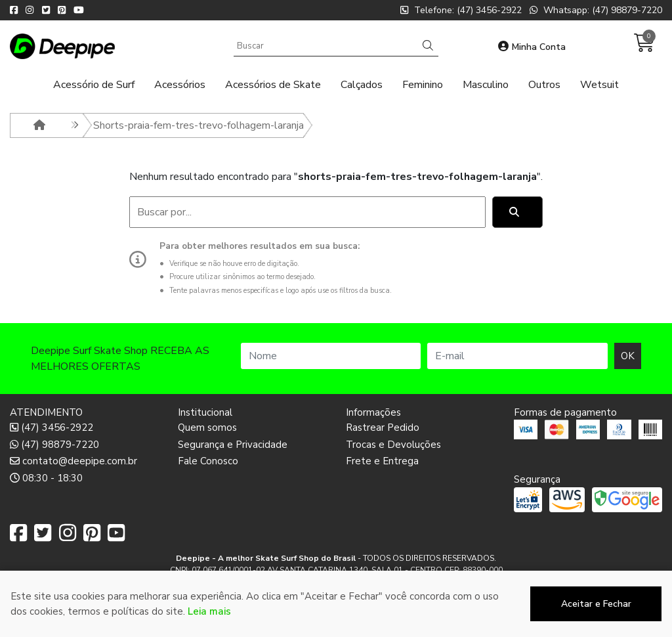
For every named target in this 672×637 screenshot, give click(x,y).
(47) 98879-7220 (54, 445)
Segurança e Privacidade (233, 445)
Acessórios (180, 85)
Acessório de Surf (94, 85)
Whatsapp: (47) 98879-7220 (596, 10)
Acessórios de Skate (273, 85)
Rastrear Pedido (383, 428)
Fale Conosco (208, 461)
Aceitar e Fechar (596, 618)
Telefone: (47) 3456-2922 (461, 10)
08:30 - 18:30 (46, 478)
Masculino (486, 85)
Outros (544, 85)
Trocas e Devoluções (393, 445)
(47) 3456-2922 (52, 428)
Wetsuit (599, 85)
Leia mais (209, 625)
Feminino (423, 85)
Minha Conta (532, 47)
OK (628, 356)
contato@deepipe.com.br (73, 461)
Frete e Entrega (382, 461)
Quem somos (207, 428)
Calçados (362, 85)
